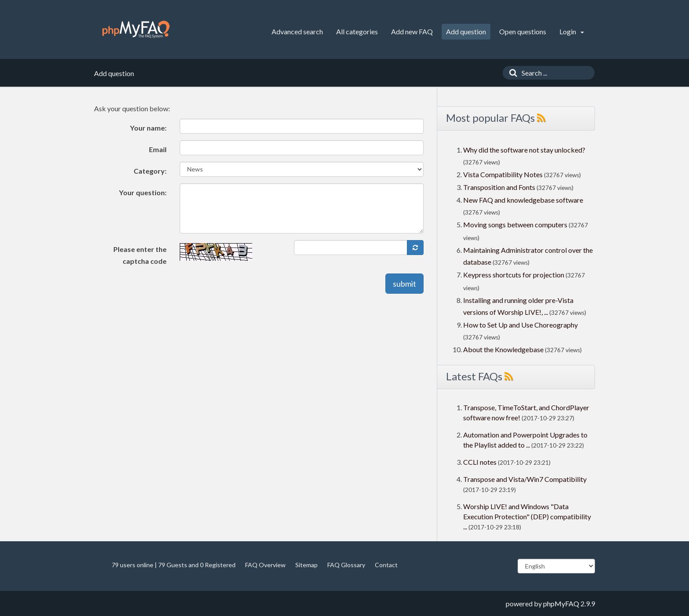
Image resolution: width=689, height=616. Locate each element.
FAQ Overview (265, 565)
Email (158, 149)
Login (572, 31)
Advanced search (297, 31)
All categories (357, 31)
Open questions (523, 31)
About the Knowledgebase (503, 349)
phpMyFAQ (561, 603)
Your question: (143, 192)
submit (404, 284)
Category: (150, 171)
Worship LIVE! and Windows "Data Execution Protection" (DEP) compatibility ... (527, 516)
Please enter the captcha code (140, 255)
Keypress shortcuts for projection (514, 275)
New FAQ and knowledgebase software (523, 200)
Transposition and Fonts (499, 187)
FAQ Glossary (346, 565)
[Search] (511, 73)
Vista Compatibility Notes (503, 174)
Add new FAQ (412, 31)
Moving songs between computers (515, 224)
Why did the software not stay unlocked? (524, 150)
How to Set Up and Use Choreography (520, 325)
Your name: (148, 128)
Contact (386, 565)
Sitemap (306, 565)
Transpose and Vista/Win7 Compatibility (525, 479)
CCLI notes (480, 462)
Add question (466, 31)
